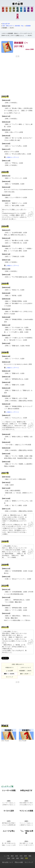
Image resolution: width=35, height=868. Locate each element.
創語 (12, 856)
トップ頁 (6, 856)
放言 (17, 856)
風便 (22, 858)
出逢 (13, 858)
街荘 (21, 856)
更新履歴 (28, 26)
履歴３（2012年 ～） (26, 674)
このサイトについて (26, 668)
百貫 (26, 858)
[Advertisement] (17, 75)
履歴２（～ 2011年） (9, 674)
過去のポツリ (10, 668)
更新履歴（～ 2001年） (26, 671)
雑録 (9, 858)
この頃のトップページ (12, 157)
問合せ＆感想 (19, 862)
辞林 (25, 856)
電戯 (30, 856)
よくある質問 (9, 671)
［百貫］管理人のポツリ (17, 664)
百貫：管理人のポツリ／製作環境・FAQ (13, 26)
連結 (18, 858)
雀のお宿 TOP (6, 24)
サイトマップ (9, 677)
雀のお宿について (8, 862)
